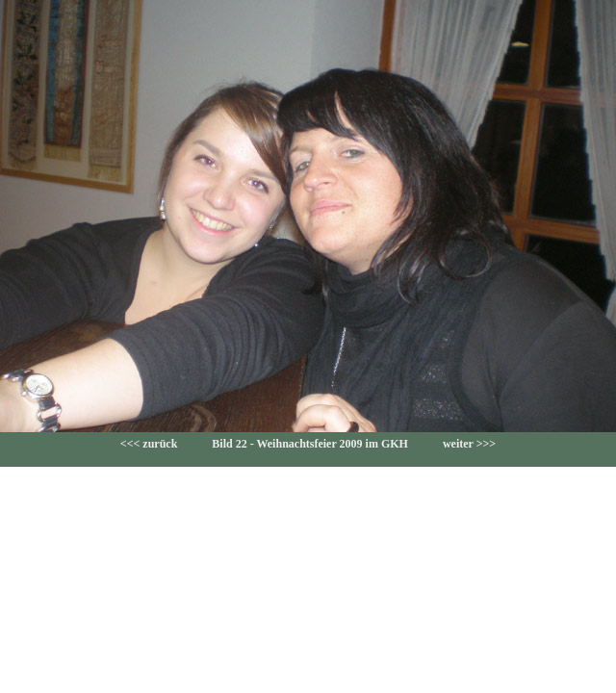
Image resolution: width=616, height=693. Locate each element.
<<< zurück (149, 444)
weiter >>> (469, 444)
